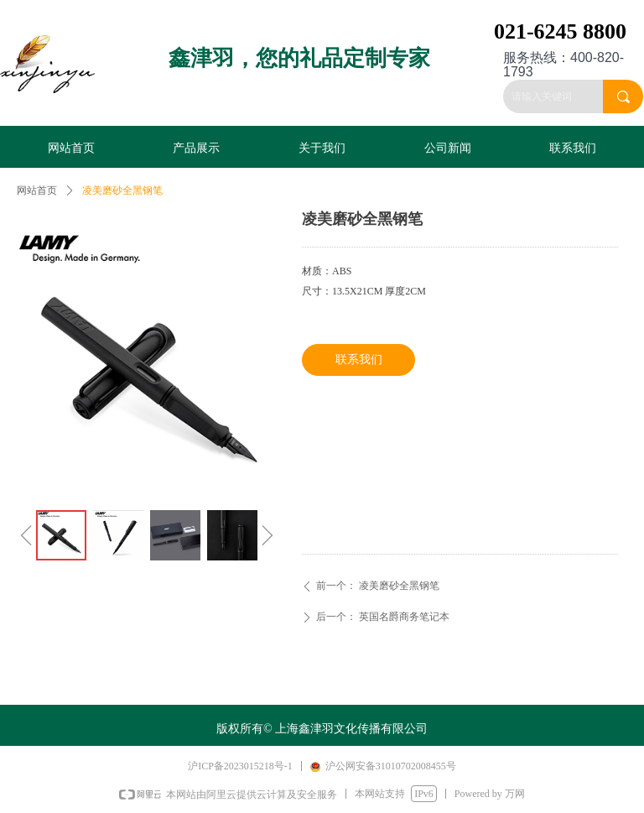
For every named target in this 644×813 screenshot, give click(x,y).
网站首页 (37, 190)
